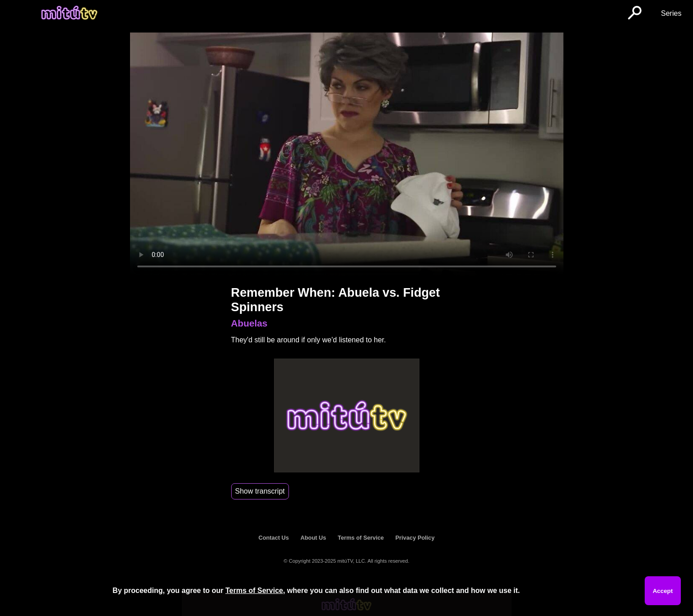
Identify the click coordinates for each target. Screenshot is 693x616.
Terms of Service (361, 538)
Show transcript (260, 491)
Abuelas (249, 323)
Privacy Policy (415, 538)
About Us (314, 538)
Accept (663, 591)
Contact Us (274, 538)
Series (671, 13)
